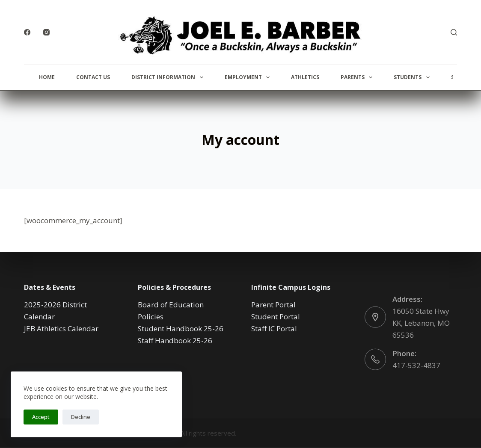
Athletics (305, 77)
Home (47, 77)
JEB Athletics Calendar (61, 329)
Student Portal (276, 317)
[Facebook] (27, 32)
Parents (358, 77)
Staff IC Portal (274, 329)
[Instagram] (46, 32)
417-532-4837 (416, 365)
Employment (249, 77)
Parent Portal (273, 305)
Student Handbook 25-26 (181, 329)
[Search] (454, 32)
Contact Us (93, 77)
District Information (169, 77)
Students (413, 77)
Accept (41, 417)
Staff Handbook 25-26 (175, 340)
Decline (81, 417)
